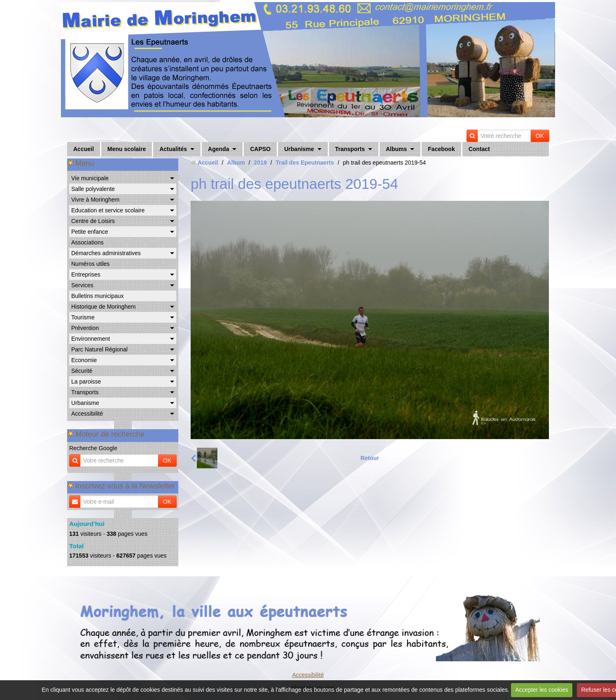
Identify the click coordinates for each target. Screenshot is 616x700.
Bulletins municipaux (98, 296)
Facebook (441, 149)
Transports (350, 149)
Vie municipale (90, 178)
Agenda (218, 149)
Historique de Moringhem (103, 307)
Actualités (173, 149)
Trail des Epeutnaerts (305, 163)
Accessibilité (87, 414)
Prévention (85, 328)
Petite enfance (90, 232)
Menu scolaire (127, 149)
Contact (479, 149)
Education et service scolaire (108, 210)
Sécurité (82, 371)
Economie (84, 360)
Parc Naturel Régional (99, 349)
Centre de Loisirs (93, 221)
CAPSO (260, 149)
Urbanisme (299, 149)
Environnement (91, 339)
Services (82, 285)
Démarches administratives (106, 253)
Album (236, 163)
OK (540, 136)
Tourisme (83, 317)
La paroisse (86, 381)
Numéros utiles (90, 264)
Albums (396, 149)
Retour (370, 458)
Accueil (84, 149)
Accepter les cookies (541, 690)
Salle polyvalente (93, 189)
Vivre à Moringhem (95, 200)
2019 (260, 163)
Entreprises (86, 274)
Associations (87, 242)
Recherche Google (93, 448)
